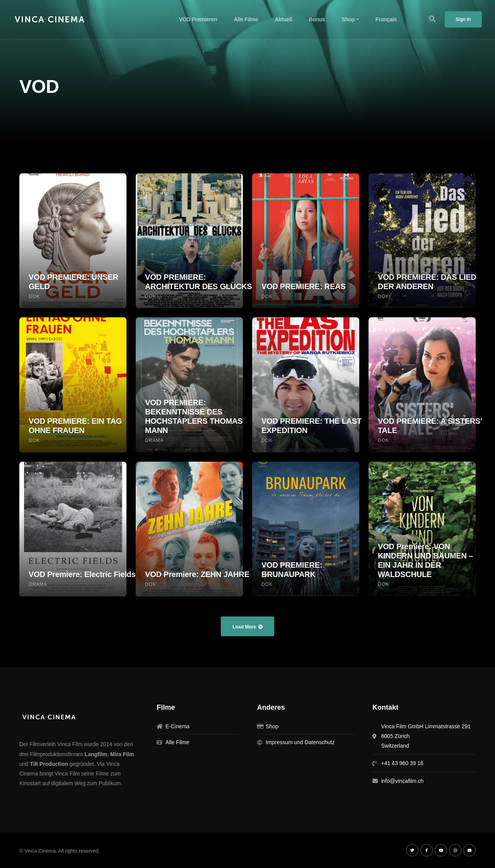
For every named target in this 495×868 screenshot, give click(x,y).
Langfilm (96, 754)
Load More (247, 627)
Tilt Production (49, 764)
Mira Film (122, 754)
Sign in (463, 19)
